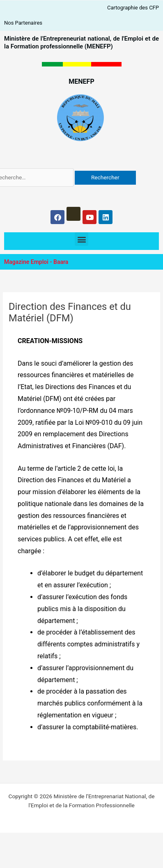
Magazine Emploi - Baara (36, 262)
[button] (81, 239)
